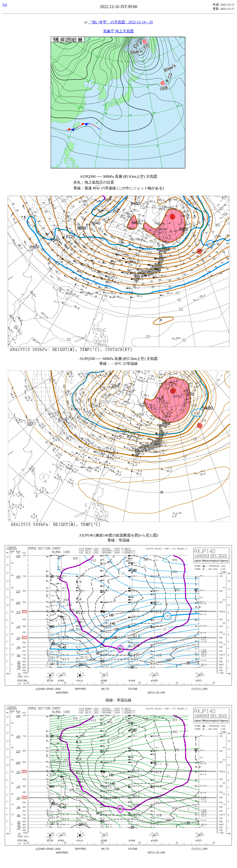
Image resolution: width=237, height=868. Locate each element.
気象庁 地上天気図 (118, 31)
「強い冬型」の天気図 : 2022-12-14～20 (118, 22)
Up (5, 5)
